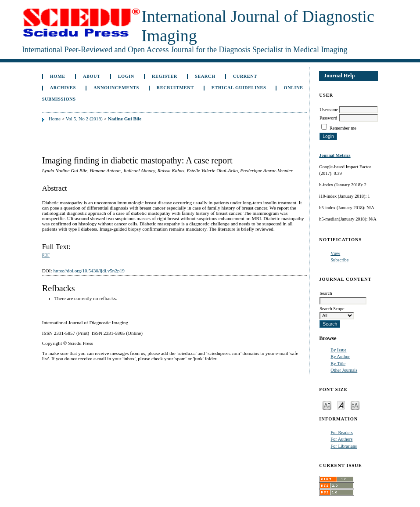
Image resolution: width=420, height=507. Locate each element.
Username (329, 110)
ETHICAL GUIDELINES (239, 88)
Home (58, 76)
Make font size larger (355, 405)
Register (165, 76)
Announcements (116, 88)
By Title (338, 364)
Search (205, 76)
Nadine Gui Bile (125, 119)
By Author (340, 357)
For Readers (342, 433)
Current (245, 76)
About (92, 76)
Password (328, 118)
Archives (63, 88)
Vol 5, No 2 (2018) (84, 119)
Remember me (343, 128)
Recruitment (175, 88)
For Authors (341, 439)
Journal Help (339, 76)
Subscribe (339, 260)
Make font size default (341, 405)
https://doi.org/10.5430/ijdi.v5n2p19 (89, 271)
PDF (46, 255)
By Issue (338, 350)
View (335, 253)
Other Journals (344, 370)
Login (126, 76)
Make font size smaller (327, 405)
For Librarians (344, 446)
